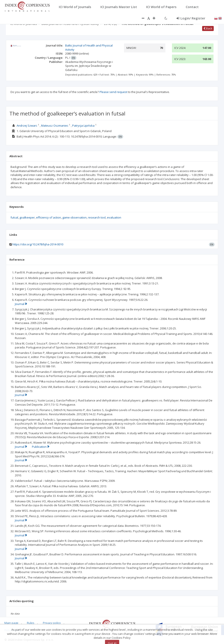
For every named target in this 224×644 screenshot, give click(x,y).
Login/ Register (191, 18)
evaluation (114, 217)
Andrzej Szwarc (27, 126)
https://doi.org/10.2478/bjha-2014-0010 (38, 244)
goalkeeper (27, 217)
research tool (97, 217)
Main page (11, 623)
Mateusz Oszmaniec (55, 126)
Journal (21, 304)
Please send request (113, 92)
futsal (14, 217)
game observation (74, 217)
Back (208, 28)
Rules (31, 623)
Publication (41, 447)
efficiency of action (49, 217)
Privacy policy (52, 623)
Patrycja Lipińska (83, 126)
